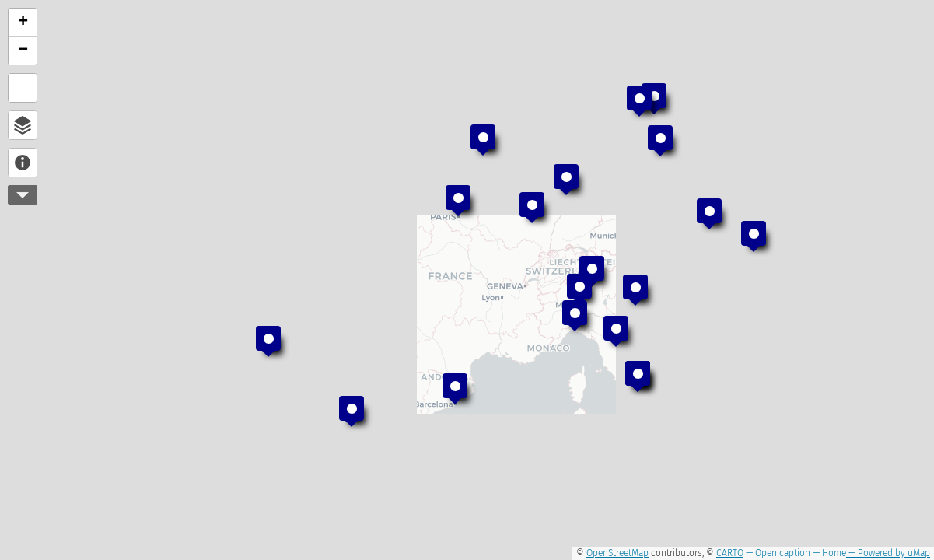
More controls (23, 195)
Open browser (23, 125)
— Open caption (777, 553)
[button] (654, 99)
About (23, 163)
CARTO (730, 553)
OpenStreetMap (617, 553)
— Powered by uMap (888, 553)
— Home (828, 553)
